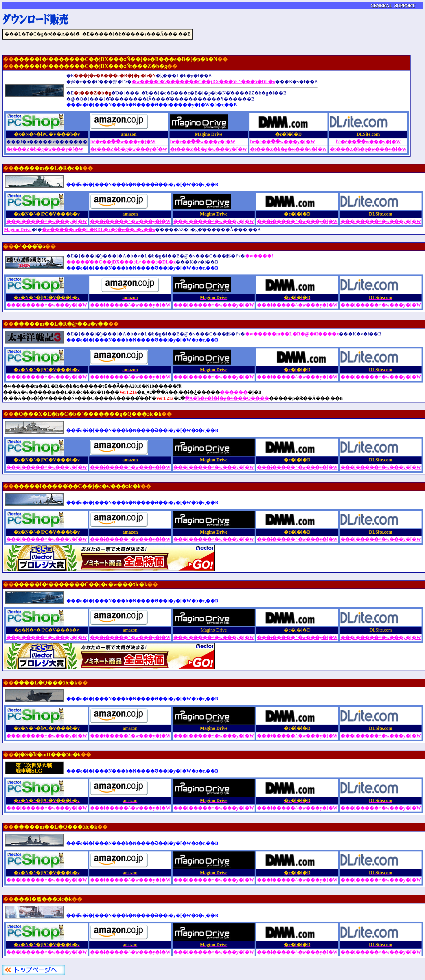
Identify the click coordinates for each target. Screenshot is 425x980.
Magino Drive (18, 230)
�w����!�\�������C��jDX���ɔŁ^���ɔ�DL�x (203, 82)
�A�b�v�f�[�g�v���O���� (227, 398)
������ (234, 392)
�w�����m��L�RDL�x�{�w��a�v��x (99, 230)
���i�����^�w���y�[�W (214, 221)
